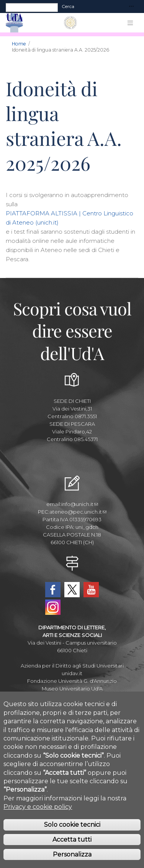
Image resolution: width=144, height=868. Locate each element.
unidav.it (72, 673)
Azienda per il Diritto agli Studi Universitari (72, 666)
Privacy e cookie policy (38, 820)
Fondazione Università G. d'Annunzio (72, 681)
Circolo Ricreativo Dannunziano (72, 696)
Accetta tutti (72, 853)
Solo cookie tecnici (72, 838)
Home (19, 44)
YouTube (91, 590)
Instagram (53, 607)
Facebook (53, 590)
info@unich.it (80, 504)
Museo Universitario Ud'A (72, 689)
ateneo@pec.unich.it (78, 512)
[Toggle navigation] (131, 7)
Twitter (72, 590)
